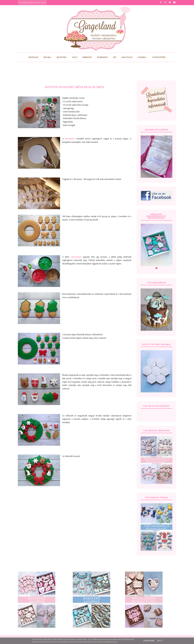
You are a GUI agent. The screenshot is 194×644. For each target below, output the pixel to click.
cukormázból (77, 257)
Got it (160, 641)
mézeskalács (70, 139)
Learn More (149, 641)
